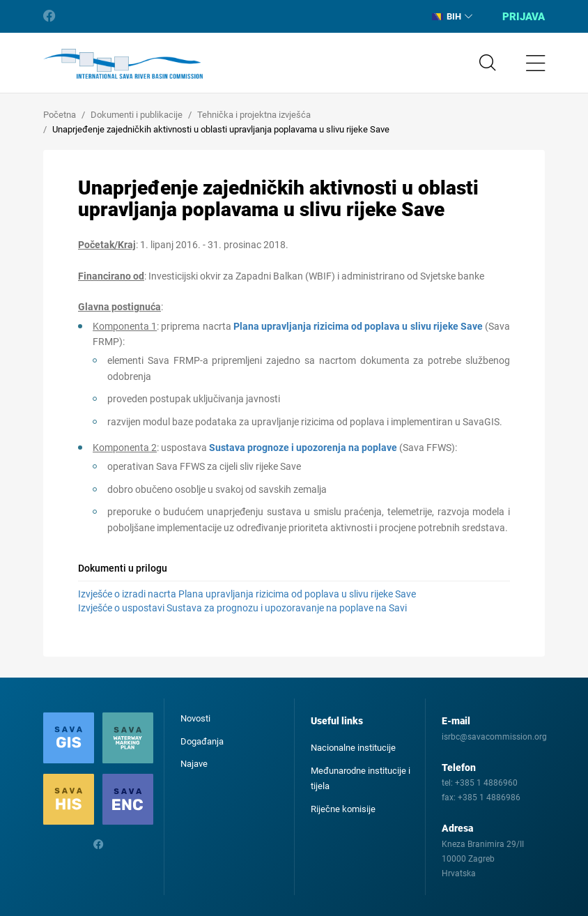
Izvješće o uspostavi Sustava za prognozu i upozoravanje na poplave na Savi (242, 608)
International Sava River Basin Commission (123, 64)
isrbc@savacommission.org (494, 737)
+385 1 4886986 (489, 797)
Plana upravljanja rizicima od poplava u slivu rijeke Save (358, 326)
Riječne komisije (343, 809)
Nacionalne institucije (353, 748)
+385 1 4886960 (486, 783)
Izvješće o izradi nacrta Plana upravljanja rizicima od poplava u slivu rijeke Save (247, 594)
